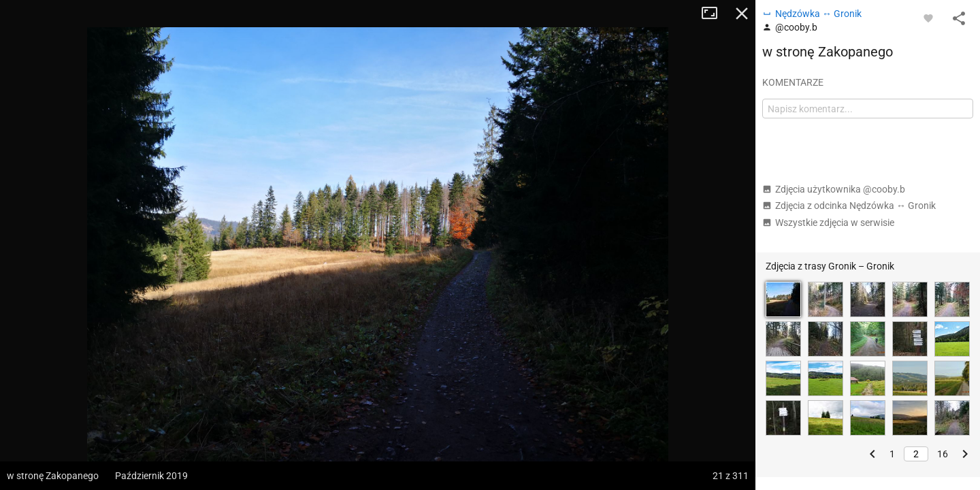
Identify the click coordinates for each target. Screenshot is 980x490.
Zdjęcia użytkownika (834, 189)
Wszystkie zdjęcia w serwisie (828, 223)
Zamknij (742, 14)
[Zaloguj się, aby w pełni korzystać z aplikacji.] (928, 18)
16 (943, 454)
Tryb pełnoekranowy (715, 14)
